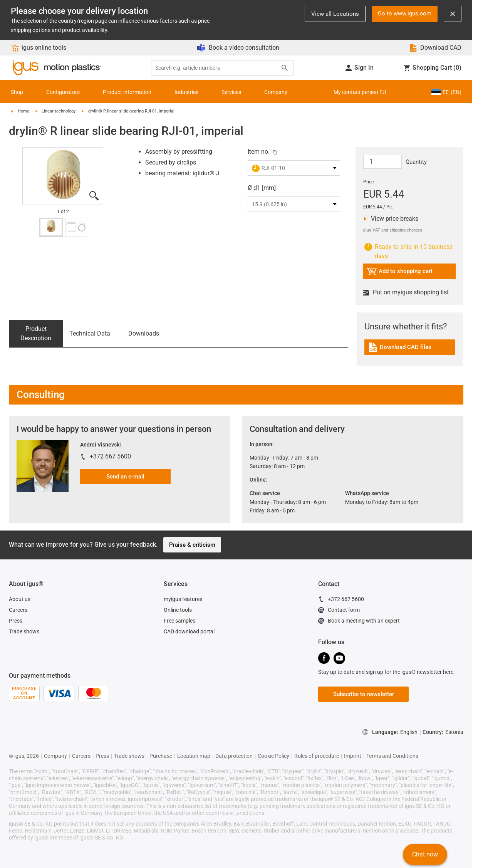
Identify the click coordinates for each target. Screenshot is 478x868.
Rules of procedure (317, 756)
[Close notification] (453, 14)
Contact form (339, 611)
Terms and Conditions (392, 756)
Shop (17, 92)
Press (16, 621)
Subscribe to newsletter (364, 694)
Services (231, 92)
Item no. (259, 152)
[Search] (285, 68)
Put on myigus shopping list (406, 292)
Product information (127, 92)
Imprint (353, 756)
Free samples (179, 621)
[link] (410, 350)
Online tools (178, 610)
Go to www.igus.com (405, 13)
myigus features (183, 599)
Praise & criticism (192, 545)
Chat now (425, 854)
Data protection (234, 756)
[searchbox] (216, 68)
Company (276, 92)
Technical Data (90, 333)
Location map (194, 756)
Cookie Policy (273, 756)
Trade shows (24, 631)
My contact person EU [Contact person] (360, 92)
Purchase (161, 756)
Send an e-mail (125, 477)
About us (20, 599)
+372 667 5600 (110, 456)
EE (446, 92)
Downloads (144, 333)
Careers (18, 610)
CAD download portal (189, 631)
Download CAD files (400, 348)
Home (23, 111)
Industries (186, 92)
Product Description (36, 333)
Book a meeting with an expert (359, 622)
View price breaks (393, 219)
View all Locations (335, 14)
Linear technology (59, 111)
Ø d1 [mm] (262, 188)
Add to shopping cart (400, 273)
